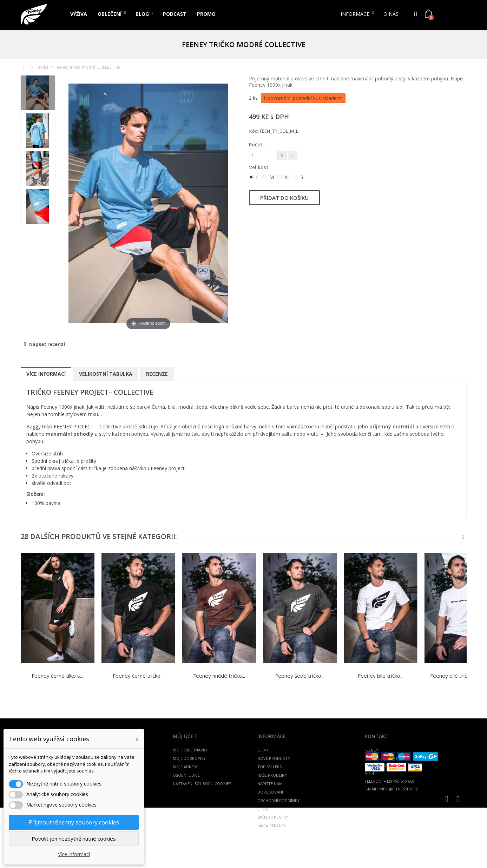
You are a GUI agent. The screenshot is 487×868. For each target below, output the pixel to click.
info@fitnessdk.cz (399, 789)
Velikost (259, 167)
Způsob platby (273, 817)
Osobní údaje (186, 775)
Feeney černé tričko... (138, 676)
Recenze (157, 374)
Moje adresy (185, 767)
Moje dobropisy (189, 758)
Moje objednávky (190, 750)
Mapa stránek (272, 826)
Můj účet (185, 736)
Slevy (263, 750)
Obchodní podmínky (279, 800)
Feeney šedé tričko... (300, 676)
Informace (355, 14)
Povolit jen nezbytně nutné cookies (74, 839)
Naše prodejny (272, 775)
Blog (142, 14)
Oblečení (110, 14)
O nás (391, 14)
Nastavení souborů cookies (202, 784)
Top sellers (269, 767)
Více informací (46, 374)
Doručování (270, 792)
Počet (256, 144)
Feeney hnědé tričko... (219, 676)
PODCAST (175, 14)
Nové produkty (274, 758)
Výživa (79, 14)
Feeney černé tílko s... (57, 676)
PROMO (206, 14)
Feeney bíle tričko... (381, 676)
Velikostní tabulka (106, 374)
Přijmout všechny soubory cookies (74, 822)
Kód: (254, 131)
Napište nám (270, 784)
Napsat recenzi (47, 344)
